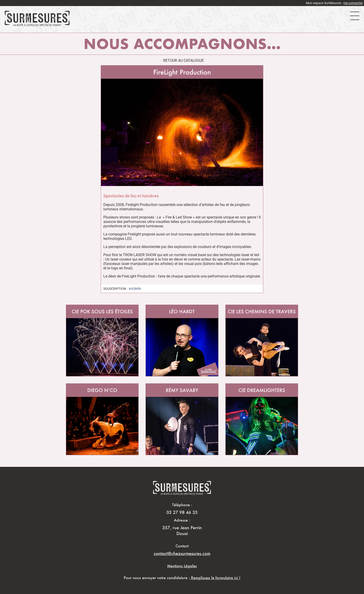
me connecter (353, 3)
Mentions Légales (182, 566)
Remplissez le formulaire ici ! (215, 578)
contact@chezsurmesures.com (182, 553)
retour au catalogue (184, 60)
